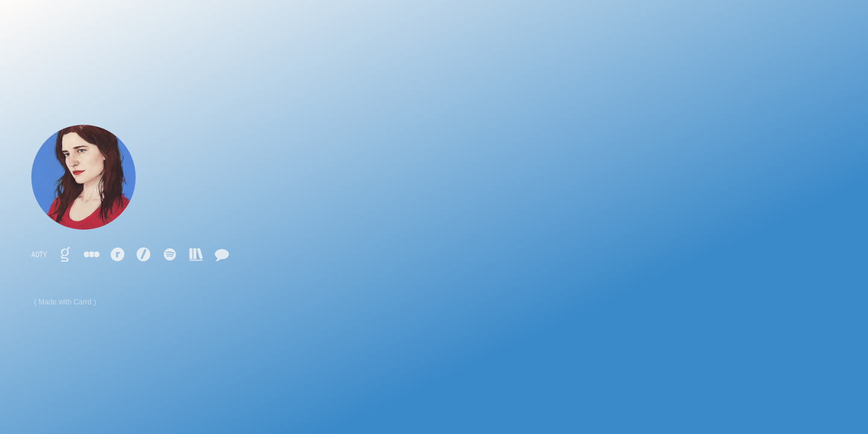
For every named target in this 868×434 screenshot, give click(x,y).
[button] (39, 254)
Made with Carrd (65, 302)
